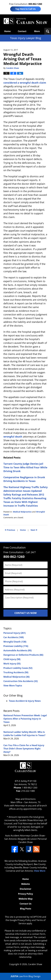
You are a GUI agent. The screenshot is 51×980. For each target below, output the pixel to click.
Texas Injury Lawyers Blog (26, 21)
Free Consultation (14, 547)
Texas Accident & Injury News (25, 701)
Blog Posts (26, 909)
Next (34, 530)
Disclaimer (26, 889)
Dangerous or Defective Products (23, 655)
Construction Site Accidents (21, 681)
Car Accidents (14, 637)
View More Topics (13, 686)
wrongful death (13, 437)
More (37, 31)
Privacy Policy (26, 894)
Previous (10, 530)
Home (7, 31)
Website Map (26, 899)
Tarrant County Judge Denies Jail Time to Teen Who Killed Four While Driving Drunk (25, 467)
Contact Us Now (26, 613)
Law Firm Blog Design (26, 976)
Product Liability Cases (18, 668)
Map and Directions (26, 799)
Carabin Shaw (35, 964)
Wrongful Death (15, 642)
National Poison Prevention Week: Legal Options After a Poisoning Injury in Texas (25, 719)
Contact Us (26, 904)
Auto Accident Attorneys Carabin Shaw (25, 836)
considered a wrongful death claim (25, 83)
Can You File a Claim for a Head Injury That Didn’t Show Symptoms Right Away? (24, 749)
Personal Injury (14, 633)
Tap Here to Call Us (26, 9)
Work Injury (12, 664)
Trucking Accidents (16, 672)
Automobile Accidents (17, 650)
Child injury (12, 659)
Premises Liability (16, 646)
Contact (22, 31)
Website (26, 884)
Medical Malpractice (22, 512)
